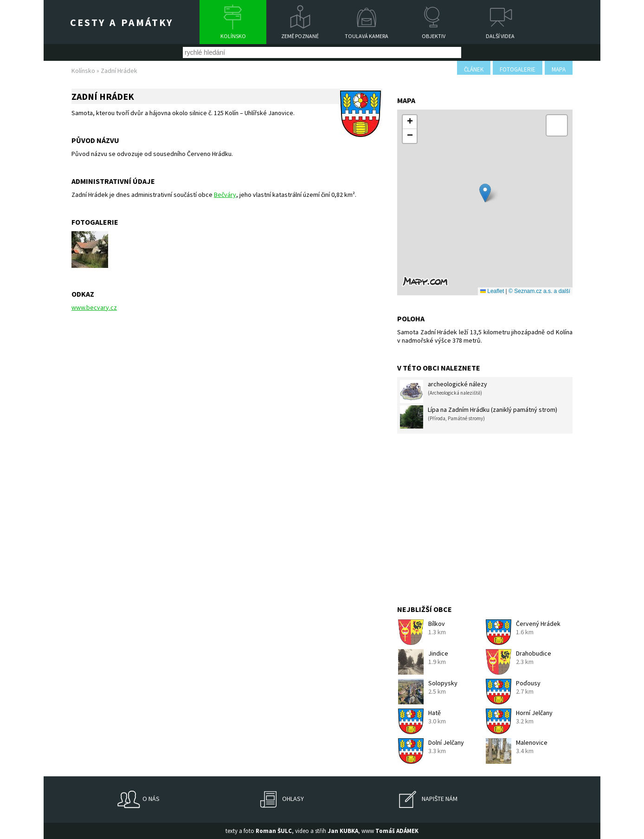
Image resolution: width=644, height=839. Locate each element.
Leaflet (492, 291)
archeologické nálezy (444, 391)
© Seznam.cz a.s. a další (539, 291)
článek (474, 69)
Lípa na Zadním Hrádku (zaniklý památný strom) (479, 417)
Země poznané (300, 36)
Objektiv (434, 36)
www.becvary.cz (94, 307)
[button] (485, 193)
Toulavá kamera (367, 36)
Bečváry (225, 195)
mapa (559, 69)
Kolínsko (233, 36)
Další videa (500, 36)
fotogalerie (518, 69)
